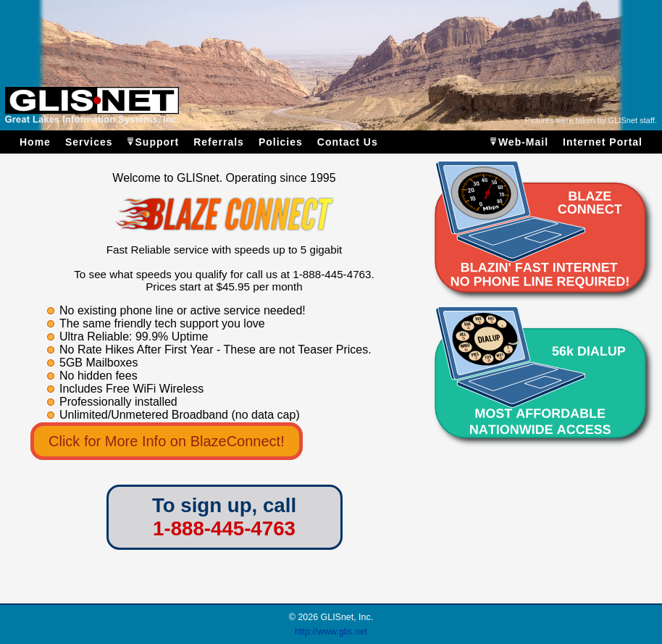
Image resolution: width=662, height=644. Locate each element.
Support (158, 142)
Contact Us (348, 142)
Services (89, 142)
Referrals (219, 142)
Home (35, 142)
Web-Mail (523, 142)
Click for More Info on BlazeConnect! (167, 441)
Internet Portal (603, 142)
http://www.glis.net (331, 632)
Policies (281, 142)
